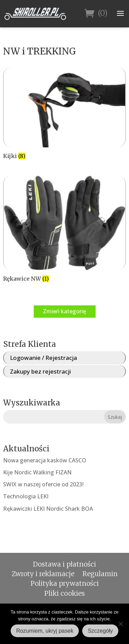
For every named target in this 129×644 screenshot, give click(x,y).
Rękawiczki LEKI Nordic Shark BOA (48, 509)
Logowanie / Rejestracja (44, 358)
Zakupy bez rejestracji (40, 371)
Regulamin (100, 574)
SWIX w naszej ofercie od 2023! (43, 484)
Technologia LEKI (26, 496)
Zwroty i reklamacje (43, 574)
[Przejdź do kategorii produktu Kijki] (64, 114)
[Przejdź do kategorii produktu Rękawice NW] (64, 230)
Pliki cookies (65, 593)
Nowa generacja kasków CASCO (45, 460)
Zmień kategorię (64, 311)
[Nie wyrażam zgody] (120, 624)
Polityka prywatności (65, 583)
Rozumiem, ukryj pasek (45, 631)
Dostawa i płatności (64, 564)
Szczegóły (100, 631)
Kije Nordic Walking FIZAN (37, 472)
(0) (96, 14)
